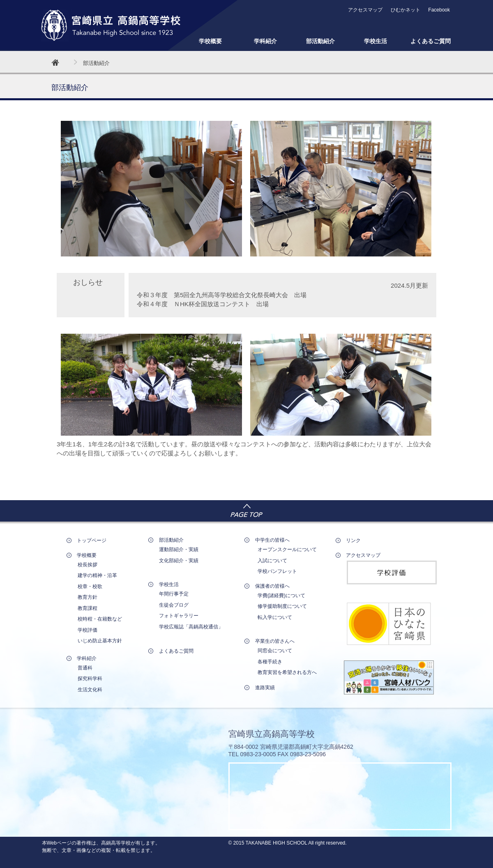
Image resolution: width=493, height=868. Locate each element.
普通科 (85, 668)
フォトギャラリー (179, 616)
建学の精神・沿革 (97, 575)
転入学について (275, 617)
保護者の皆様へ (272, 586)
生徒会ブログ (174, 605)
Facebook (439, 10)
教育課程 (88, 608)
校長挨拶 (88, 565)
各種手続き (270, 662)
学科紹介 (265, 41)
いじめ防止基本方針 (100, 641)
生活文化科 (90, 690)
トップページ (92, 540)
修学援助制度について (282, 606)
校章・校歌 (90, 586)
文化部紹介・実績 (179, 561)
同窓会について (275, 651)
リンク (353, 540)
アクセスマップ (365, 10)
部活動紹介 (320, 41)
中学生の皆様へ (272, 540)
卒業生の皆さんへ (275, 641)
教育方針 (88, 597)
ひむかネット (405, 10)
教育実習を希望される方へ (287, 672)
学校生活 (376, 41)
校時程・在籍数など (100, 619)
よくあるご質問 (431, 41)
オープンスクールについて (287, 549)
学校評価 (88, 630)
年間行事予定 (174, 594)
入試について (272, 561)
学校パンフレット (277, 571)
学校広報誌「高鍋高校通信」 (191, 627)
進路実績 (265, 688)
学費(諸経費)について (281, 596)
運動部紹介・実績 (179, 549)
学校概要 (210, 41)
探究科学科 (90, 679)
